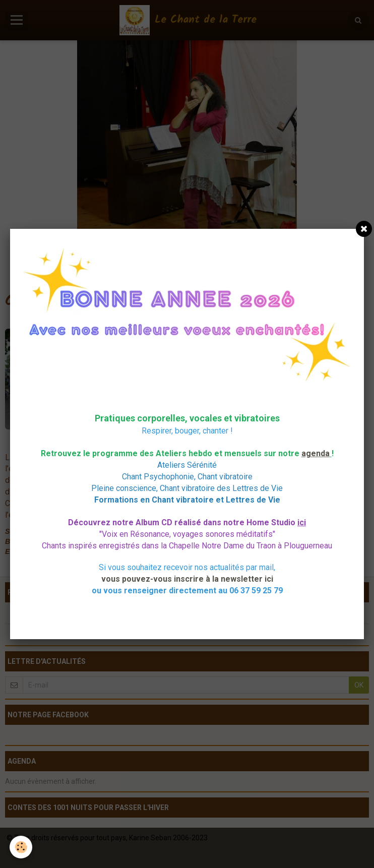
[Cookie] (21, 847)
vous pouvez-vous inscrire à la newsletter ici (187, 579)
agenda (316, 453)
